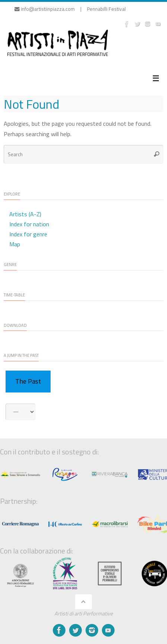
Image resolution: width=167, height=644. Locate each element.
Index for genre (28, 234)
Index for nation (29, 224)
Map (15, 244)
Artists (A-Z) (25, 214)
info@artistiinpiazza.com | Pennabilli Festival (70, 9)
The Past (28, 381)
